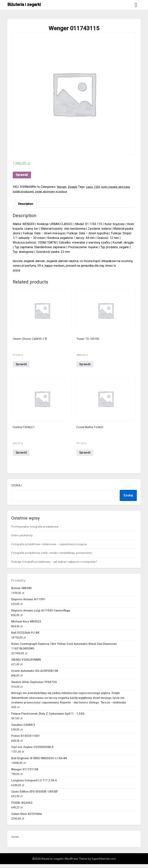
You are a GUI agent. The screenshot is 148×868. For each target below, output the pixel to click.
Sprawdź (22, 175)
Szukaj (16, 489)
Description (26, 204)
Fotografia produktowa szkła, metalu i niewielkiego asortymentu (52, 557)
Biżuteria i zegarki (24, 5)
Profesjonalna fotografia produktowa (35, 531)
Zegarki (74, 187)
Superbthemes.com (104, 863)
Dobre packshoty (22, 539)
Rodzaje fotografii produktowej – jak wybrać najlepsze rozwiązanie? (54, 565)
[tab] (26, 204)
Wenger (62, 187)
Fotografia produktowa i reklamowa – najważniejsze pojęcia (49, 548)
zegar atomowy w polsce (54, 191)
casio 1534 (95, 187)
